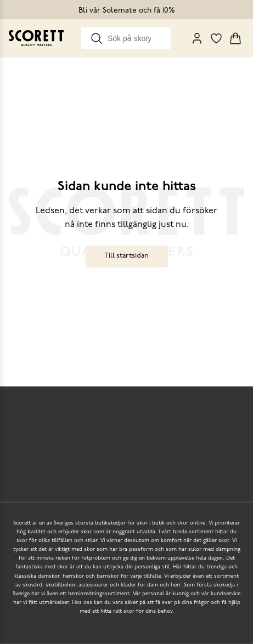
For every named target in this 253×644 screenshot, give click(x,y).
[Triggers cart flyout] (235, 38)
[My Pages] (197, 38)
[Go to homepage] (36, 38)
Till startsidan (126, 256)
